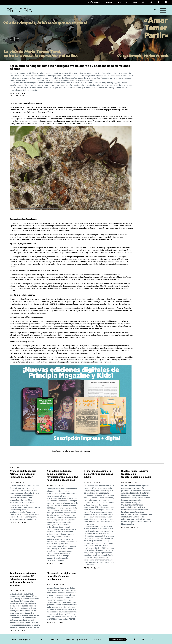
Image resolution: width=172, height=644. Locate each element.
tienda (109, 2)
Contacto (54, 639)
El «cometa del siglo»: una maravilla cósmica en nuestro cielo (61, 576)
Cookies (98, 639)
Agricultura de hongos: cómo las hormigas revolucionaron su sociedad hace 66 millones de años (62, 475)
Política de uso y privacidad (76, 639)
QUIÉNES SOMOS (94, 2)
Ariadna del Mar (18, 93)
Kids (135, 2)
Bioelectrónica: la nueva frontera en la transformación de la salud (136, 474)
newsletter (122, 2)
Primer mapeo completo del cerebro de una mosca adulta (98, 474)
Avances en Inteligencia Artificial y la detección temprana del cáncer (23, 474)
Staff (41, 639)
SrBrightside (26, 639)
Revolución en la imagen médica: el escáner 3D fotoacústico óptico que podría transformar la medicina (23, 579)
